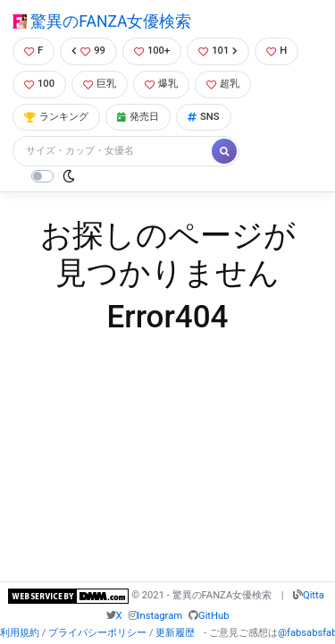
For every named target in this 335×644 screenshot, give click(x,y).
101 (218, 51)
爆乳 (161, 84)
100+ (152, 51)
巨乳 (100, 84)
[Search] (113, 152)
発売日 (138, 117)
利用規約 (20, 633)
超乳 (223, 84)
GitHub (214, 616)
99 (88, 51)
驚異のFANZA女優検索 (102, 21)
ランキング (56, 117)
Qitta (314, 595)
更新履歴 (175, 633)
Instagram (160, 616)
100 (39, 84)
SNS (204, 117)
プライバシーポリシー (97, 633)
